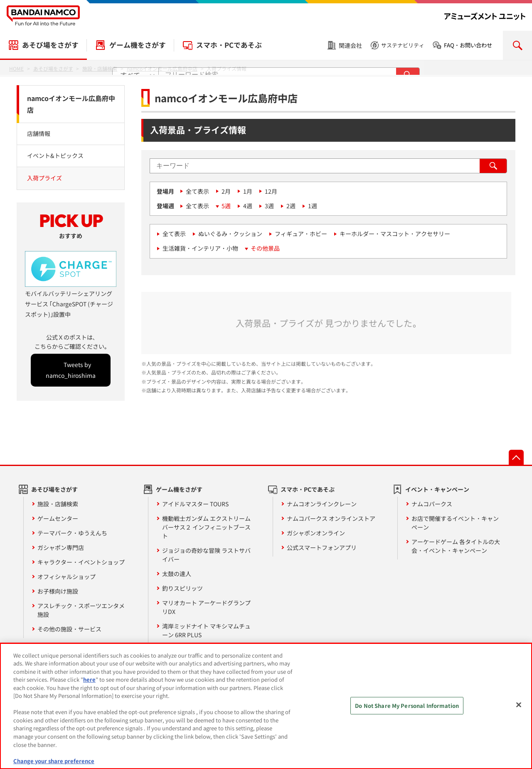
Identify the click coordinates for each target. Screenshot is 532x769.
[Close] (519, 709)
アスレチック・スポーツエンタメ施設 (81, 610)
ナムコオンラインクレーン (322, 504)
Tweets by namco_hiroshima (71, 370)
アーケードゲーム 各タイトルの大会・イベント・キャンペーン (456, 546)
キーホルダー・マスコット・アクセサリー (395, 234)
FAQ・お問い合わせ (468, 45)
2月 (226, 191)
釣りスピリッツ (182, 588)
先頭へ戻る (516, 457)
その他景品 (265, 248)
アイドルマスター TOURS (195, 504)
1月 (248, 191)
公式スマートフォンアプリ (322, 547)
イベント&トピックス (55, 155)
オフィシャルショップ (66, 577)
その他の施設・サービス (69, 629)
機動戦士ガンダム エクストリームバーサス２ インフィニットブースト (206, 527)
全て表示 (197, 191)
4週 (248, 206)
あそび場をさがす (50, 45)
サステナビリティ (403, 45)
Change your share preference (54, 765)
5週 (226, 206)
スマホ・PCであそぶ (229, 45)
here (89, 684)
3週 (269, 206)
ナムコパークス (432, 504)
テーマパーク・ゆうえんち (72, 533)
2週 (291, 206)
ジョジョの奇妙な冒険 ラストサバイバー (206, 555)
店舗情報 (39, 133)
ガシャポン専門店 (61, 547)
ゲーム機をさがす (138, 45)
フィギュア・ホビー (301, 234)
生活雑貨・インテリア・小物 (200, 248)
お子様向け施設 (58, 591)
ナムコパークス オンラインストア (331, 518)
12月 (271, 191)
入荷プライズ (44, 178)
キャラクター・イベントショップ (81, 562)
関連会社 (350, 45)
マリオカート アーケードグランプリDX (206, 607)
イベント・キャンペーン (437, 489)
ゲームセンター (58, 518)
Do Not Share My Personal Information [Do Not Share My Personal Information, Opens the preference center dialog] (407, 710)
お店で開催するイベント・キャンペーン (455, 523)
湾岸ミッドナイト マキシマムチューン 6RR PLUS (206, 630)
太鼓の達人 (177, 574)
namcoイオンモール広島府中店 (71, 104)
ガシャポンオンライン (316, 533)
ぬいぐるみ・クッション (230, 234)
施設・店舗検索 (58, 504)
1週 (313, 206)
